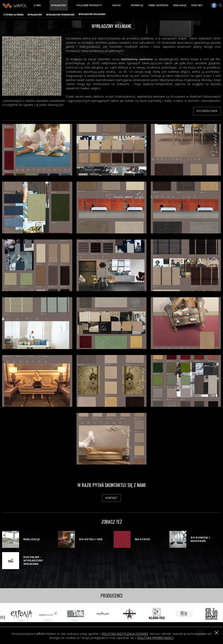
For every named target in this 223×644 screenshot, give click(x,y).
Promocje (137, 5)
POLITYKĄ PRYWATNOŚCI (155, 638)
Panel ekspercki (158, 5)
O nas (37, 5)
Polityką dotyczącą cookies (125, 634)
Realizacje (180, 5)
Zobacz (26, 621)
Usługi (116, 5)
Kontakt (197, 5)
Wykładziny (59, 5)
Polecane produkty (89, 5)
